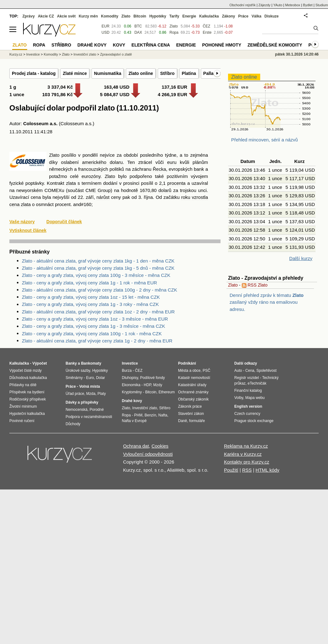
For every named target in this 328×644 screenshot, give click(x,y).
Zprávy (29, 16)
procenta (176, 183)
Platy (102, 394)
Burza (127, 371)
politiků (117, 169)
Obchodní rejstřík (243, 5)
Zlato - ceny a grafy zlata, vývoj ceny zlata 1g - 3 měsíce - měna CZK (94, 326)
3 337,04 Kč (60, 87)
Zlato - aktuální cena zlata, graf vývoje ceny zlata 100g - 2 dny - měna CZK (99, 290)
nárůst (103, 197)
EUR (105, 26)
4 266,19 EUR (172, 94)
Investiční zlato (85, 54)
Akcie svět (66, 16)
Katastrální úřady (192, 385)
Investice (33, 54)
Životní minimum (23, 406)
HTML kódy (267, 470)
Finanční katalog (248, 391)
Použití (231, 470)
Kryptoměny (132, 392)
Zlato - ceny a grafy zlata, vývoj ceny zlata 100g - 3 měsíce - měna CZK (96, 275)
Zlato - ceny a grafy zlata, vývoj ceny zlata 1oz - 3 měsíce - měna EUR (95, 319)
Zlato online (141, 73)
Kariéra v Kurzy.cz (243, 454)
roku (186, 197)
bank (199, 169)
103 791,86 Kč (57, 94)
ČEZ (206, 26)
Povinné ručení (22, 421)
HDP (147, 385)
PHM (138, 415)
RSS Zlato (255, 285)
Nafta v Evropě (134, 421)
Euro (90, 378)
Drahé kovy (92, 45)
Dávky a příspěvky (82, 402)
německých (61, 169)
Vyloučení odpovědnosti (148, 454)
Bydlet (308, 5)
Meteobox (293, 5)
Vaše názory (22, 222)
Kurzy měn (88, 16)
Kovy (119, 45)
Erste (207, 32)
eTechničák (257, 383)
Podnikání (187, 363)
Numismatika (108, 73)
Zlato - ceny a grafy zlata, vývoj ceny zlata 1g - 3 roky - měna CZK (90, 304)
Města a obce (189, 371)
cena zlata (20, 204)
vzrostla (200, 197)
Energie (189, 16)
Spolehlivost (267, 371)
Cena (250, 371)
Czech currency (247, 414)
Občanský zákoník (193, 399)
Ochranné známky (193, 392)
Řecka (159, 169)
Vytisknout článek (28, 230)
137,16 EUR (175, 87)
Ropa (174, 32)
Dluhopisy (130, 378)
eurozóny (91, 176)
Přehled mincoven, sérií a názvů (264, 140)
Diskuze (272, 16)
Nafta (163, 415)
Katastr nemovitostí (194, 378)
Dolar (100, 378)
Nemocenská (77, 410)
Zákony (228, 16)
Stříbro (167, 73)
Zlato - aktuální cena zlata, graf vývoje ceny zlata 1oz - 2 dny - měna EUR (98, 312)
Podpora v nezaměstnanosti (89, 417)
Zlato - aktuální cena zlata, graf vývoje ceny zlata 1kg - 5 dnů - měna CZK (98, 268)
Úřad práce (75, 394)
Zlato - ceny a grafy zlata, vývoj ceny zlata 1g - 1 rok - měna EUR (89, 283)
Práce (244, 16)
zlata (71, 183)
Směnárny (74, 378)
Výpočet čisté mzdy (25, 371)
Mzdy (158, 385)
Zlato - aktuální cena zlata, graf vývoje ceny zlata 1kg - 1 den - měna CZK (98, 261)
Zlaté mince (75, 73)
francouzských (93, 169)
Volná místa (89, 386)
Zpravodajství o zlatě (116, 54)
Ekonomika (131, 385)
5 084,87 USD (115, 94)
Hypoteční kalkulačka (27, 414)
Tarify (174, 16)
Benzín (150, 415)
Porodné (97, 410)
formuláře (197, 421)
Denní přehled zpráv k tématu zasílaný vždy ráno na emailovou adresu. (267, 302)
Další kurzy (301, 258)
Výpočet (40, 363)
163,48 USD (117, 87)
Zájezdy (264, 5)
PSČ (207, 371)
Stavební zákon (191, 414)
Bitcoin (140, 16)
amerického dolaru (102, 162)
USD (105, 32)
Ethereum (166, 392)
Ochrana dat (136, 446)
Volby (239, 398)
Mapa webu (255, 398)
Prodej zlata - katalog (34, 73)
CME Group (98, 190)
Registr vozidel (247, 378)
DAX (138, 32)
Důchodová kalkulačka (28, 378)
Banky (71, 363)
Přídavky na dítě (23, 385)
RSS (247, 470)
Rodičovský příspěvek (28, 399)
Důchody (73, 424)
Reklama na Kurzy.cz (246, 446)
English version (248, 406)
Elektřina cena (151, 45)
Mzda (91, 394)
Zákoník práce (190, 406)
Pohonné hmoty (222, 45)
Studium (322, 5)
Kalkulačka (209, 16)
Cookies (160, 446)
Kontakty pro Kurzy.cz (247, 462)
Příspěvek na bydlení (27, 392)
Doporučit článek (64, 222)
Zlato (54, 155)
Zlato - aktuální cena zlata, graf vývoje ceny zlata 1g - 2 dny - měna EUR (97, 341)
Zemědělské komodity (275, 45)
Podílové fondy (152, 378)
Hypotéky (158, 16)
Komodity (109, 16)
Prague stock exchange (254, 421)
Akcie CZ (46, 16)
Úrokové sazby (78, 371)
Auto (238, 371)
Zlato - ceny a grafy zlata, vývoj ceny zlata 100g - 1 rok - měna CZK (92, 334)
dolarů (165, 190)
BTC (138, 26)
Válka (256, 16)
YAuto (278, 5)
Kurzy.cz (16, 54)
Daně (183, 421)
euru (172, 162)
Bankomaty (91, 363)
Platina (189, 73)
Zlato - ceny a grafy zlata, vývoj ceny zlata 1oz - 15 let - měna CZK (91, 297)
